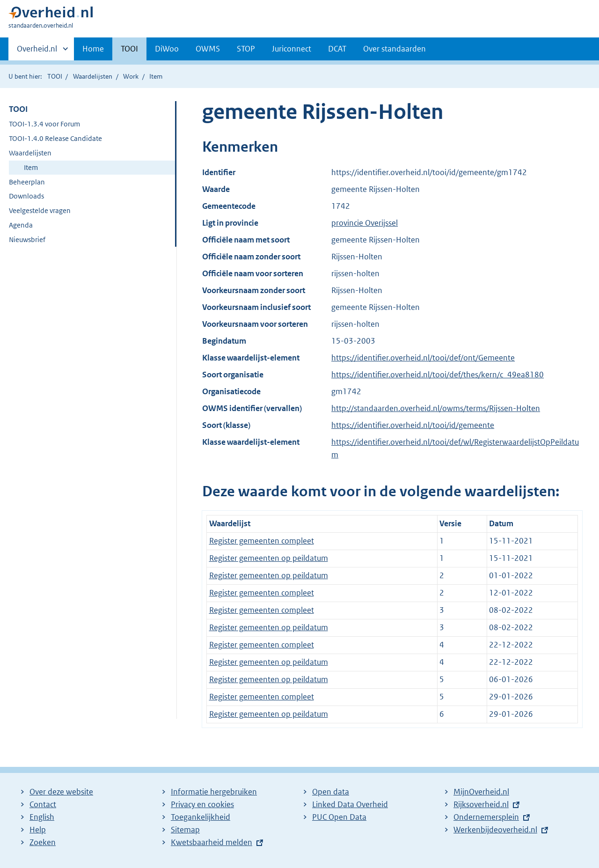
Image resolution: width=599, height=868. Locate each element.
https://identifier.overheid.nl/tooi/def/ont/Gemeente (423, 358)
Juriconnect (292, 49)
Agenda (21, 225)
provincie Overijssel (365, 223)
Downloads (26, 196)
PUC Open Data (339, 817)
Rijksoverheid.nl (481, 804)
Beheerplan (27, 182)
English (42, 817)
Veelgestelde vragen (40, 210)
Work (131, 76)
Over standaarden (394, 49)
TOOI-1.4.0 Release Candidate (55, 138)
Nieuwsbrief (27, 239)
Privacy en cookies (202, 804)
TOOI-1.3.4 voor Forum (44, 124)
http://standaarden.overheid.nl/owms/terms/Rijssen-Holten (436, 408)
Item (31, 167)
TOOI (129, 49)
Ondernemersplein (486, 817)
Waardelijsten (93, 76)
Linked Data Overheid (350, 804)
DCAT (337, 49)
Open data (331, 792)
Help (38, 830)
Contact (43, 804)
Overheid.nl (37, 51)
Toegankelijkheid (201, 817)
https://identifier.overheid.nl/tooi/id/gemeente (413, 425)
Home (93, 49)
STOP (246, 49)
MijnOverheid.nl (481, 792)
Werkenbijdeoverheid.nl (495, 830)
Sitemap (185, 830)
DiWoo (167, 49)
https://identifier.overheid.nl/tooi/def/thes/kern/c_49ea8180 (438, 375)
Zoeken (43, 842)
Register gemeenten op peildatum (269, 558)
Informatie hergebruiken (214, 792)
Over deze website (61, 792)
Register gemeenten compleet (262, 541)
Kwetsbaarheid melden (212, 842)
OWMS (208, 49)
